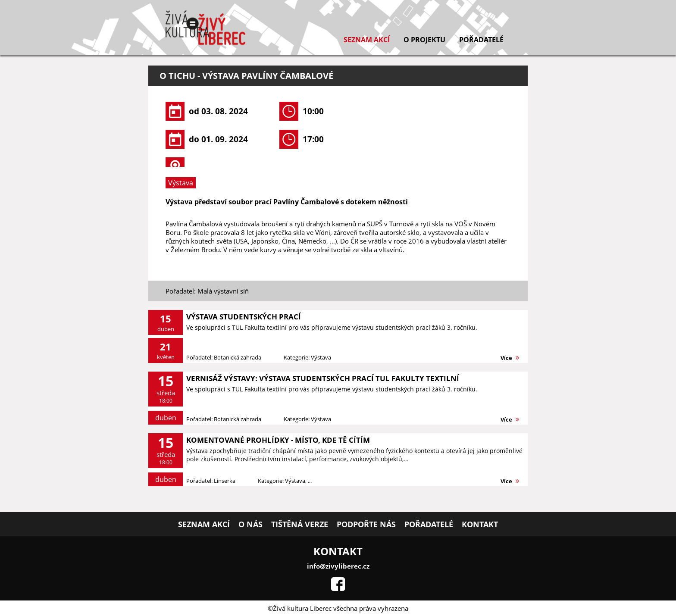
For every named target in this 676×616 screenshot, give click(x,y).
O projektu (424, 40)
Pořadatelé (481, 40)
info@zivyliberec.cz (338, 566)
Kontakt (480, 524)
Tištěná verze (300, 524)
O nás (250, 524)
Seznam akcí (367, 40)
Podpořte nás (366, 524)
